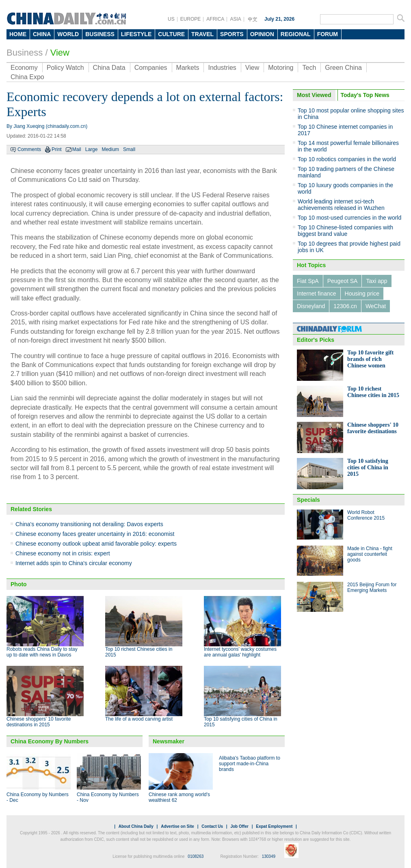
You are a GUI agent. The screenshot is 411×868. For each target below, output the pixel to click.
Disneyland (311, 306)
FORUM (328, 34)
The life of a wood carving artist (139, 719)
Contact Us (212, 826)
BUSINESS (100, 34)
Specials (308, 500)
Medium (110, 149)
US (171, 19)
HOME (18, 34)
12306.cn (345, 306)
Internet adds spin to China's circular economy (74, 563)
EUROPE (191, 19)
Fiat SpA (308, 281)
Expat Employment (274, 826)
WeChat (376, 306)
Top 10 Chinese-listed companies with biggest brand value (345, 231)
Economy (24, 68)
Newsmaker (169, 741)
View (60, 53)
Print (57, 149)
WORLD (68, 34)
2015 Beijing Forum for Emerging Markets (372, 587)
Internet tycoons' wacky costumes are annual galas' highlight (240, 652)
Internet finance (317, 294)
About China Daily (136, 826)
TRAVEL (202, 34)
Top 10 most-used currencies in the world (349, 218)
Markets (188, 68)
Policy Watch (65, 68)
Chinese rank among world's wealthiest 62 (179, 797)
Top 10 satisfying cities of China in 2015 (368, 467)
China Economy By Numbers (50, 741)
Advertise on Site (177, 826)
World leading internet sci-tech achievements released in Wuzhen (341, 205)
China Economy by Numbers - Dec (38, 797)
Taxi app (376, 281)
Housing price (362, 294)
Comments (29, 149)
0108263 (196, 856)
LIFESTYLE (136, 34)
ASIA (235, 19)
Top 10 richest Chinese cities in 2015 (373, 392)
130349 (269, 856)
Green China (343, 68)
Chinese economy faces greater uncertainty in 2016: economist (95, 534)
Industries (222, 68)
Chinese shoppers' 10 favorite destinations (373, 428)
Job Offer (239, 826)
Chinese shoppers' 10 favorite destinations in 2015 (39, 722)
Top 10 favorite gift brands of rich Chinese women (370, 359)
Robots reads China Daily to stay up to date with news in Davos (42, 652)
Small (129, 149)
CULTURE (171, 34)
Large (92, 149)
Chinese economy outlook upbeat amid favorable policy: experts (96, 544)
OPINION (262, 34)
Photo (19, 584)
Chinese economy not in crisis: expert (63, 553)
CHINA (42, 34)
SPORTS (232, 34)
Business (25, 53)
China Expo (27, 77)
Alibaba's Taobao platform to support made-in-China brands (250, 764)
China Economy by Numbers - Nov (108, 797)
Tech (309, 68)
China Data (109, 68)
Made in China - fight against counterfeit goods (370, 554)
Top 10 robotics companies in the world (347, 159)
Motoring (281, 68)
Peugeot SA (343, 281)
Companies (151, 68)
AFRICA (215, 19)
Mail (77, 149)
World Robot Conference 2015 (366, 515)
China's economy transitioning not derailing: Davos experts (89, 524)
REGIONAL (296, 34)
